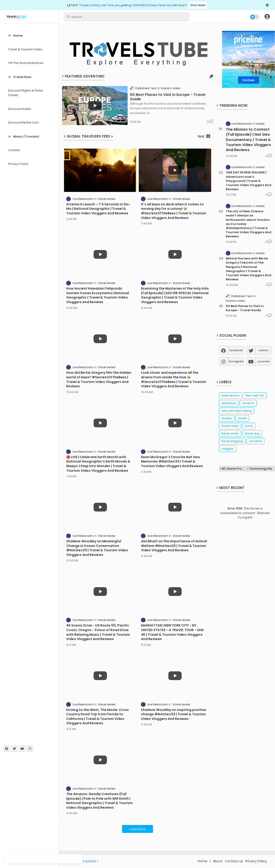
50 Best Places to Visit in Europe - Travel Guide (168, 97)
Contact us (234, 861)
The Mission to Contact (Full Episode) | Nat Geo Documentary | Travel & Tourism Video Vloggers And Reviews (248, 140)
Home (203, 861)
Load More (137, 829)
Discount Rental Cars (23, 122)
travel (249, 426)
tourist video (230, 426)
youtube (264, 361)
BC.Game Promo (234, 469)
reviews (227, 418)
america (248, 403)
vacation (255, 441)
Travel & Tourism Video (25, 49)
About (218, 861)
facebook (236, 350)
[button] (267, 17)
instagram (236, 361)
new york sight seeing (236, 411)
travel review (230, 433)
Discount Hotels (20, 109)
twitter (264, 350)
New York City (255, 395)
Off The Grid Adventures (26, 63)
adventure (229, 403)
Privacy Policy (18, 164)
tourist (242, 418)
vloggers (228, 449)
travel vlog (252, 433)
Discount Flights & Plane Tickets (26, 93)
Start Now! (198, 5)
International (230, 395)
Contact (14, 150)
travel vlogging (232, 441)
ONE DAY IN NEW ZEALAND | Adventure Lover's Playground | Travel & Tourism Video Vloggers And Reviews (249, 181)
